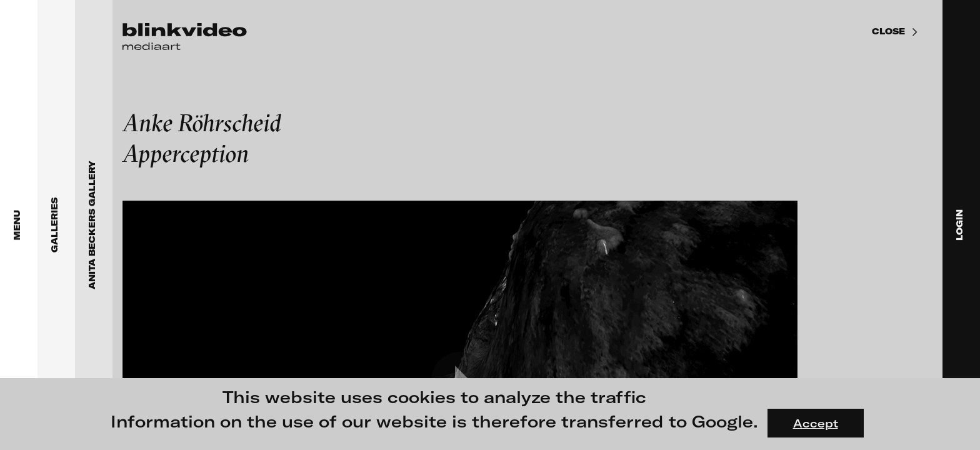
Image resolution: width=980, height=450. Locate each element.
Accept (816, 423)
